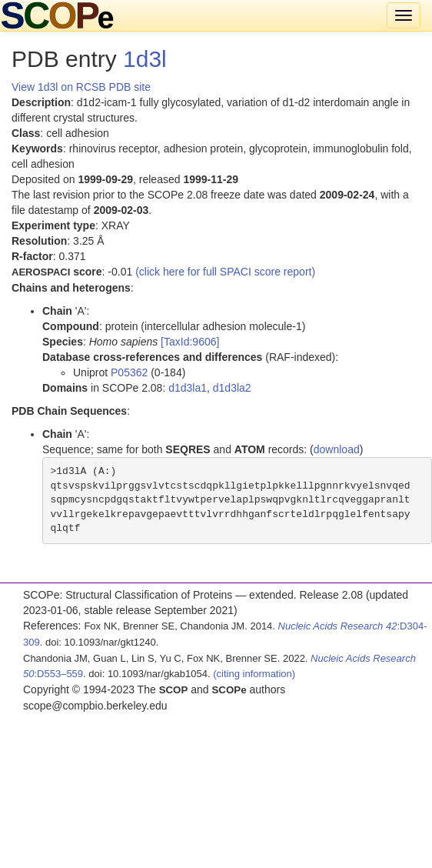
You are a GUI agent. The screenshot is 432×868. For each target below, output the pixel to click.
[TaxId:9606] (190, 342)
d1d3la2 (232, 388)
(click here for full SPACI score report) (225, 272)
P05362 (129, 372)
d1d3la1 (188, 388)
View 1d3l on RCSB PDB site (81, 87)
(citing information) (254, 674)
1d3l (145, 59)
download (337, 449)
